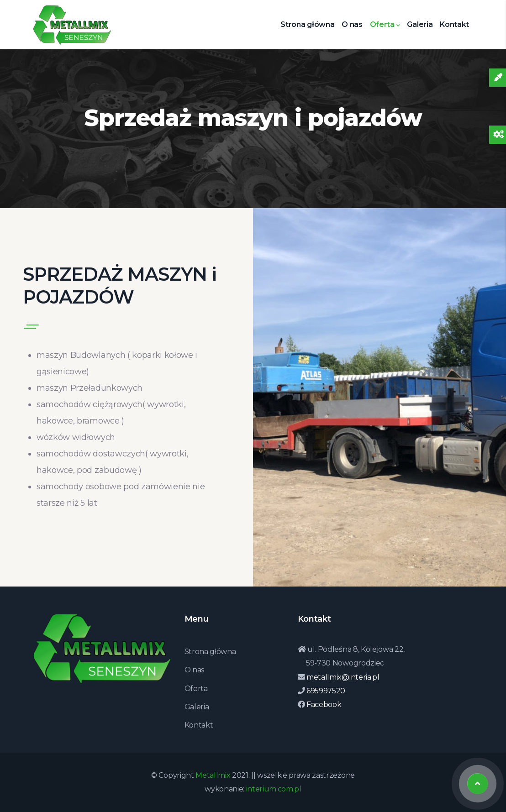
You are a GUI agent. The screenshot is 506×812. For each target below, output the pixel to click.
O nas (352, 24)
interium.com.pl (274, 789)
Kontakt (454, 24)
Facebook (323, 705)
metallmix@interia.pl (342, 677)
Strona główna (307, 24)
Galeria (420, 24)
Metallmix (213, 775)
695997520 (325, 691)
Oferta (385, 25)
